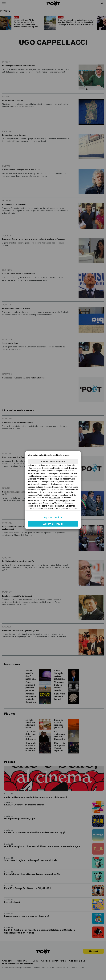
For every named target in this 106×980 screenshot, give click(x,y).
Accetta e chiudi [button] (53, 524)
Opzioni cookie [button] (53, 518)
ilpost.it (65, 500)
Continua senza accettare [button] (53, 461)
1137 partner (54, 498)
